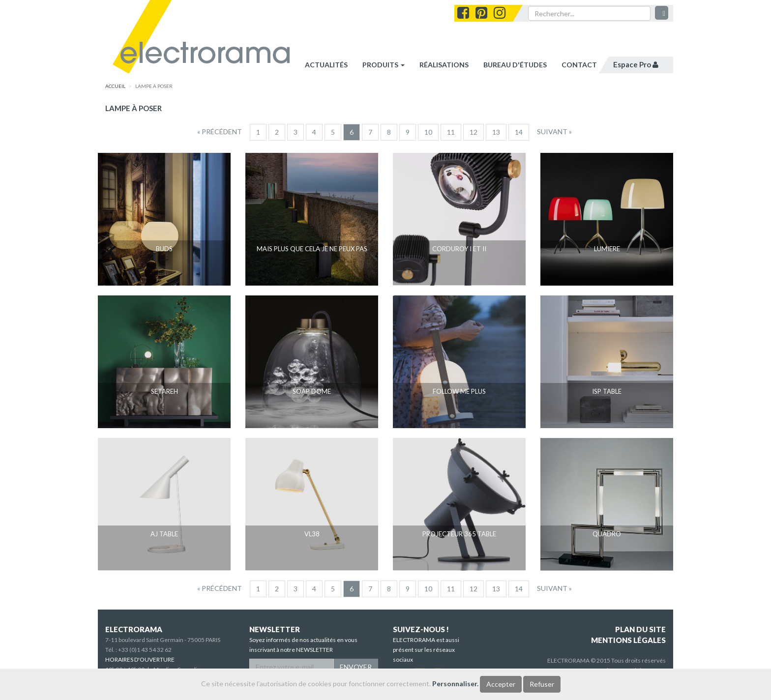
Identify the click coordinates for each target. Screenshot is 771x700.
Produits (384, 65)
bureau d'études (515, 65)
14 (519, 132)
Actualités (326, 65)
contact (579, 65)
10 (428, 132)
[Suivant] (554, 132)
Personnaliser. (455, 684)
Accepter (501, 684)
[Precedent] (220, 132)
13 (496, 132)
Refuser (542, 684)
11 (451, 132)
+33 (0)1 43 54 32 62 (145, 650)
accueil (115, 86)
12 (474, 132)
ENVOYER (356, 667)
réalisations (444, 65)
